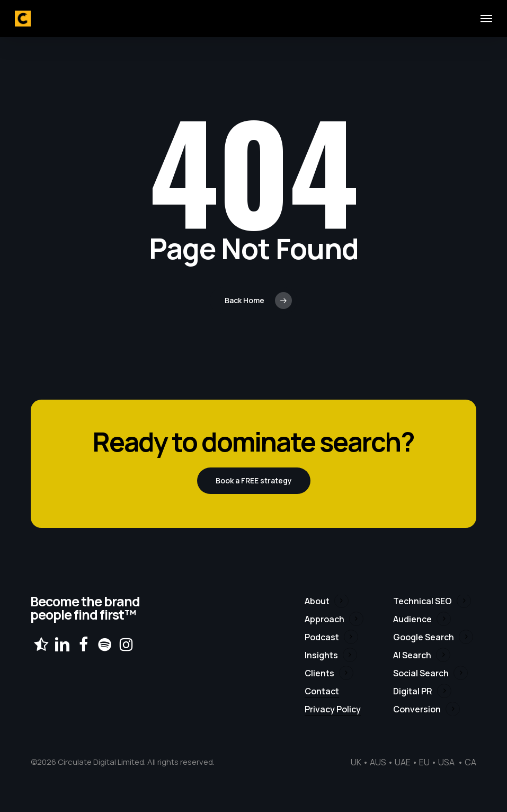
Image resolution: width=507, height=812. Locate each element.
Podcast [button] (322, 637)
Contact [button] (322, 691)
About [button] (317, 601)
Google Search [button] (424, 637)
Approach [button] (324, 619)
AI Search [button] (412, 655)
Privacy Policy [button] (333, 709)
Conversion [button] (417, 709)
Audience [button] (412, 619)
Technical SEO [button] (422, 601)
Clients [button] (319, 673)
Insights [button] (321, 655)
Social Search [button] (421, 673)
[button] (486, 19)
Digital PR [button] (413, 691)
